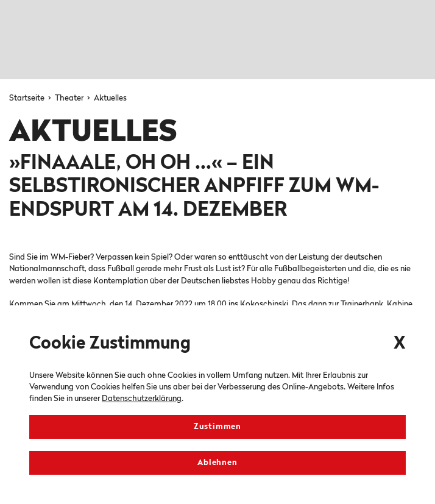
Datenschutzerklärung (142, 399)
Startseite (28, 98)
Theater (70, 98)
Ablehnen (217, 463)
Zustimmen (217, 427)
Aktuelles (110, 98)
